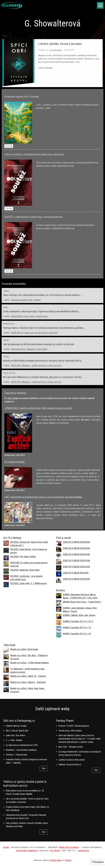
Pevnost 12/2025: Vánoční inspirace (74, 726)
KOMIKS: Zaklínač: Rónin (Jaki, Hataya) (79, 615)
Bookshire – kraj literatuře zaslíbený (21, 750)
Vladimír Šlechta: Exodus (16, 726)
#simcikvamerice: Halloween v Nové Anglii (29, 349)
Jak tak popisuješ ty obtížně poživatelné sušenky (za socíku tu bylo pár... (39, 344)
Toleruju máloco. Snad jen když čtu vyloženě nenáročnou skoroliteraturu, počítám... (44, 328)
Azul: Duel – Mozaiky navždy (71, 747)
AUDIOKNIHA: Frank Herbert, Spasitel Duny (29, 316)
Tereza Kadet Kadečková (27, 851)
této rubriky (13, 398)
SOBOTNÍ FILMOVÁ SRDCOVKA (76, 542)
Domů (4, 36)
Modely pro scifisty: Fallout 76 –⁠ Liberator (28, 676)
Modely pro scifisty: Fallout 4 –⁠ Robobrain (28, 682)
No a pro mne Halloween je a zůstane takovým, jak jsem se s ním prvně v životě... (43, 377)
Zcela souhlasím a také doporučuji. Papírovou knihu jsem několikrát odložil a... (42, 311)
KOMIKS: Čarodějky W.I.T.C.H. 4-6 (77, 634)
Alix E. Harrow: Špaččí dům (17, 731)
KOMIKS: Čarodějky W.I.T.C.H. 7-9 (77, 628)
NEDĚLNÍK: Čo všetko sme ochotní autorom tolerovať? (34, 333)
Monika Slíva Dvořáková (69, 847)
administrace (84, 851)
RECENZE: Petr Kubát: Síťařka (23, 557)
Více (44, 768)
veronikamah (56, 50)
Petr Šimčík (55, 851)
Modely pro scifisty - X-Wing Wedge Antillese (29, 663)
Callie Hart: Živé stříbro (16, 735)
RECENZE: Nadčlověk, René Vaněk (25, 570)
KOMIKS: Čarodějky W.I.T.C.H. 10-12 (78, 621)
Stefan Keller (56, 860)
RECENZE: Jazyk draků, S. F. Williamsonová (28, 583)
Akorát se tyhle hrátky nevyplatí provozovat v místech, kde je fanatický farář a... (43, 361)
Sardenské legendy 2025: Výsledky (26, 300)
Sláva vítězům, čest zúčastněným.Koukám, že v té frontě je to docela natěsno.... (43, 295)
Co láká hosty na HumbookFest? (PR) (22, 745)
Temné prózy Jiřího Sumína (70, 731)
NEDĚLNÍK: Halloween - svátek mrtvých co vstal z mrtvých (36, 366)
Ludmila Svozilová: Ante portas (72, 760)
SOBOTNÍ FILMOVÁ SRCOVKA (76, 573)
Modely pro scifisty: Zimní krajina (24, 649)
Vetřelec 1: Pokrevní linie (17, 755)
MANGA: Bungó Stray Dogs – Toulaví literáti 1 (82, 602)
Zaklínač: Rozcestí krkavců (70, 765)
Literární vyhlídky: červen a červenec (60, 44)
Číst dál (9, 146)
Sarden (6, 847)
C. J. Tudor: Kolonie (14, 740)
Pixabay (68, 860)
